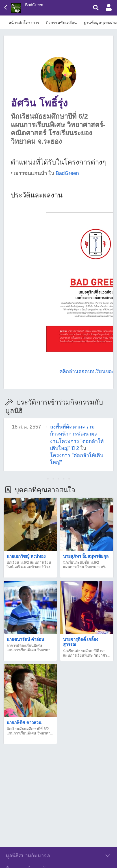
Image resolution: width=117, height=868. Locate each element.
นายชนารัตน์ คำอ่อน (25, 639)
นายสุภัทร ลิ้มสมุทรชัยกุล (86, 556)
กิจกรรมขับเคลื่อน (61, 23)
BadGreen (34, 5)
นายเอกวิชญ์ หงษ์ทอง (26, 556)
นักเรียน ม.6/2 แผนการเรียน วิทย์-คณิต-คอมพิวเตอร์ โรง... (30, 565)
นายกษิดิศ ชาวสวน (24, 722)
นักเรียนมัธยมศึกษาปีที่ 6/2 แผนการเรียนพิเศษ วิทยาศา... (86, 653)
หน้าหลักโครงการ (24, 23)
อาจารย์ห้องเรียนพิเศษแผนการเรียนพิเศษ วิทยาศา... (30, 648)
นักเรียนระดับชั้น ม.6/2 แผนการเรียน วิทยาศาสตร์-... (86, 565)
